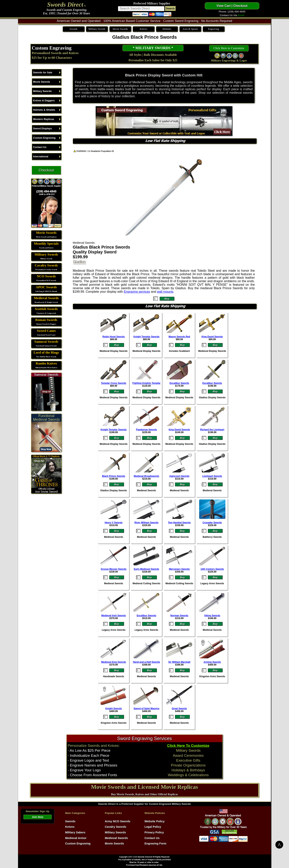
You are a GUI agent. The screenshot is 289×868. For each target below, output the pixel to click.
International (41, 156)
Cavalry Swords (46, 265)
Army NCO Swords (118, 821)
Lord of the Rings (46, 353)
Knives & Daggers (44, 100)
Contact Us (40, 147)
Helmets (167, 29)
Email (241, 15)
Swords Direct (65, 4)
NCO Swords (46, 276)
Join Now (37, 817)
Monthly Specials (46, 244)
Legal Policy (153, 827)
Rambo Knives (46, 363)
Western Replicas (44, 119)
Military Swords (97, 29)
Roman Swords (46, 320)
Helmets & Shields (44, 110)
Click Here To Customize (188, 746)
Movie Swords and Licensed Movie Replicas (144, 787)
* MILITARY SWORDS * (153, 48)
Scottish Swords (46, 309)
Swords (74, 29)
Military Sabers (75, 832)
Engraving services (137, 292)
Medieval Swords (46, 298)
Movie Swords (120, 29)
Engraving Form (155, 843)
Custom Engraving (52, 48)
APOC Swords (46, 287)
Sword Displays (42, 128)
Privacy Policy (154, 832)
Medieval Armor (76, 838)
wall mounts (165, 292)
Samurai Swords (46, 342)
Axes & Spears (190, 29)
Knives (144, 29)
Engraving (214, 29)
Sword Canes (46, 331)
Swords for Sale (43, 72)
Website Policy (155, 821)
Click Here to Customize (229, 48)
